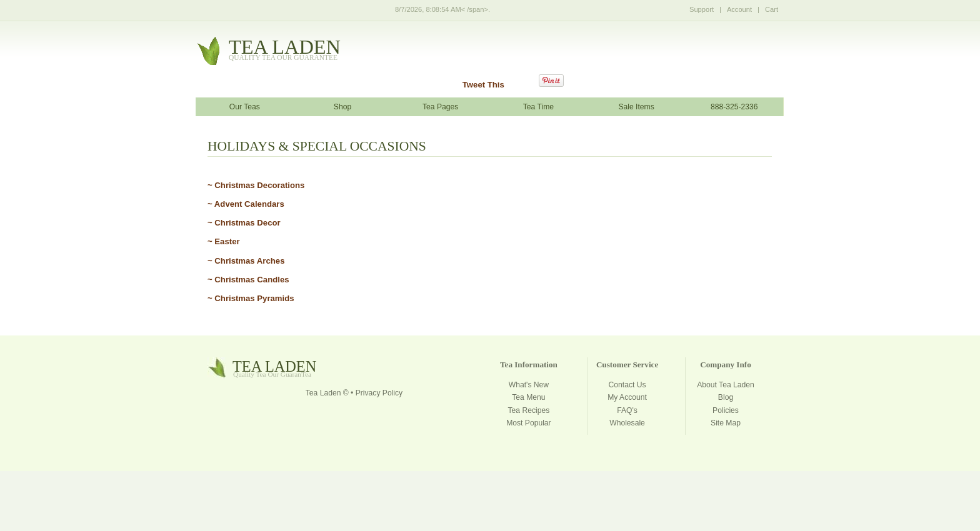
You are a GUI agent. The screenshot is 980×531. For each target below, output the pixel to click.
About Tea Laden (725, 385)
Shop (342, 107)
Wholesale (627, 423)
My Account (627, 397)
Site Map (726, 423)
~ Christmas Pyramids (251, 298)
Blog (726, 397)
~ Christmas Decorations (256, 185)
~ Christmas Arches (246, 261)
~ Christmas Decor (244, 223)
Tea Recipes (529, 410)
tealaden (285, 50)
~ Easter (224, 241)
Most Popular (528, 423)
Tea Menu (528, 397)
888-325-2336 (734, 107)
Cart (772, 9)
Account (739, 9)
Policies (726, 410)
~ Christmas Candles (248, 280)
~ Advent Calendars (246, 204)
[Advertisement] (490, 500)
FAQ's (627, 410)
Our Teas (245, 107)
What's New (529, 385)
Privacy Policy (379, 393)
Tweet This (483, 85)
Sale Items (636, 107)
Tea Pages (440, 107)
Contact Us (627, 385)
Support (702, 9)
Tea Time (538, 107)
